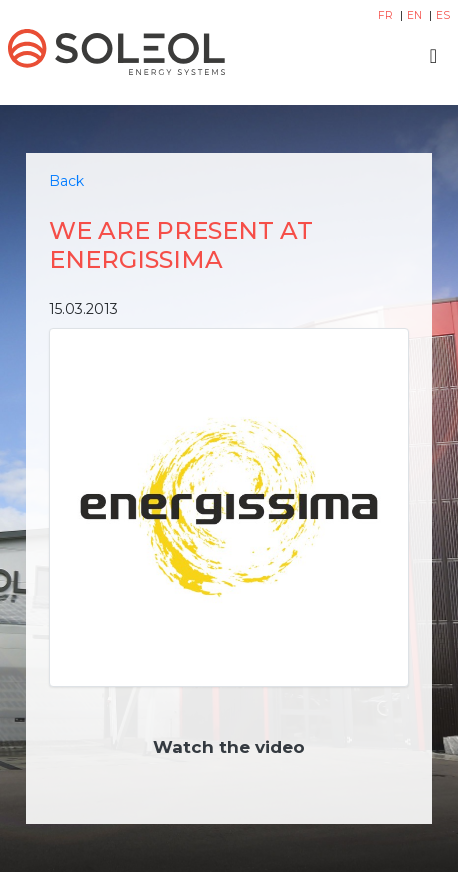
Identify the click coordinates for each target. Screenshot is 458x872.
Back (66, 181)
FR (387, 15)
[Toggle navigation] (433, 56)
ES (443, 15)
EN (416, 15)
